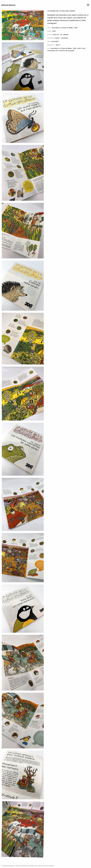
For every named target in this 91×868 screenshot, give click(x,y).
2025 (54, 31)
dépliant (66, 35)
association (55, 41)
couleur (57, 38)
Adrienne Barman (8, 5)
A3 (61, 35)
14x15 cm (56, 35)
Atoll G (79, 48)
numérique (64, 38)
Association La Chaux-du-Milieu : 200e (65, 28)
